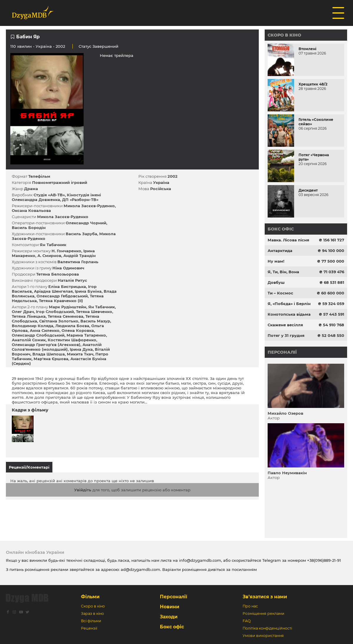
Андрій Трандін (79, 256)
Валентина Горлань (78, 262)
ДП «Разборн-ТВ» (80, 200)
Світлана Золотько (59, 321)
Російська (161, 189)
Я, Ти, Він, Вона (283, 272)
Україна (44, 46)
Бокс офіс (281, 229)
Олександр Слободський (38, 335)
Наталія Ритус (72, 280)
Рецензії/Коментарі (29, 467)
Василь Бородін (29, 228)
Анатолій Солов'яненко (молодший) (57, 347)
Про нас (250, 606)
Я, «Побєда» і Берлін (289, 304)
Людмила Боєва (72, 326)
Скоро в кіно (284, 35)
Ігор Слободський (55, 312)
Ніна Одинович (68, 268)
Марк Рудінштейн (68, 307)
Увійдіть (83, 490)
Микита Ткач (80, 354)
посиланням (244, 569)
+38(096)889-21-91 (324, 560)
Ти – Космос (280, 293)
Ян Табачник (53, 245)
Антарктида (280, 251)
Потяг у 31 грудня (286, 335)
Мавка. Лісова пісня (288, 240)
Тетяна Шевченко (94, 312)
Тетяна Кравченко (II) (61, 301)
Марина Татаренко (86, 335)
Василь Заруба (81, 234)
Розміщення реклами (263, 613)
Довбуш (276, 282)
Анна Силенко (45, 330)
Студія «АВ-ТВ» (49, 195)
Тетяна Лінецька (29, 316)
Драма (31, 189)
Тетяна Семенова (66, 316)
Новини (170, 607)
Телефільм (39, 176)
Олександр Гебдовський (62, 296)
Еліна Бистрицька (67, 286)
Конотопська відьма (289, 314)
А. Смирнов (49, 256)
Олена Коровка (78, 330)
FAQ (247, 621)
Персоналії (282, 352)
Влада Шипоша (49, 354)
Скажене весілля (285, 325)
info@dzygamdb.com (199, 560)
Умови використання (263, 636)
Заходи (169, 617)
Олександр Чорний (86, 223)
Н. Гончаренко (66, 251)
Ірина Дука (81, 349)
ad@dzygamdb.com (140, 569)
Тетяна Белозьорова (58, 274)
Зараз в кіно (92, 613)
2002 (173, 176)
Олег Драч (23, 312)
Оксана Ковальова (31, 210)
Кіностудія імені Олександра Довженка (56, 197)
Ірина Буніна (88, 291)
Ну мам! (276, 261)
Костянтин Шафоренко (72, 340)
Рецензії (89, 628)
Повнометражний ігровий (60, 182)
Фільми (90, 597)
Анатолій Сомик (29, 340)
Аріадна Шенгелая (53, 291)
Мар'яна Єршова (51, 359)
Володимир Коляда (33, 326)
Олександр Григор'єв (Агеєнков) (46, 345)
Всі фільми (91, 621)
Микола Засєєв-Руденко (89, 206)
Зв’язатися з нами (265, 597)
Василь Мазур (95, 321)
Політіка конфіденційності (267, 628)
